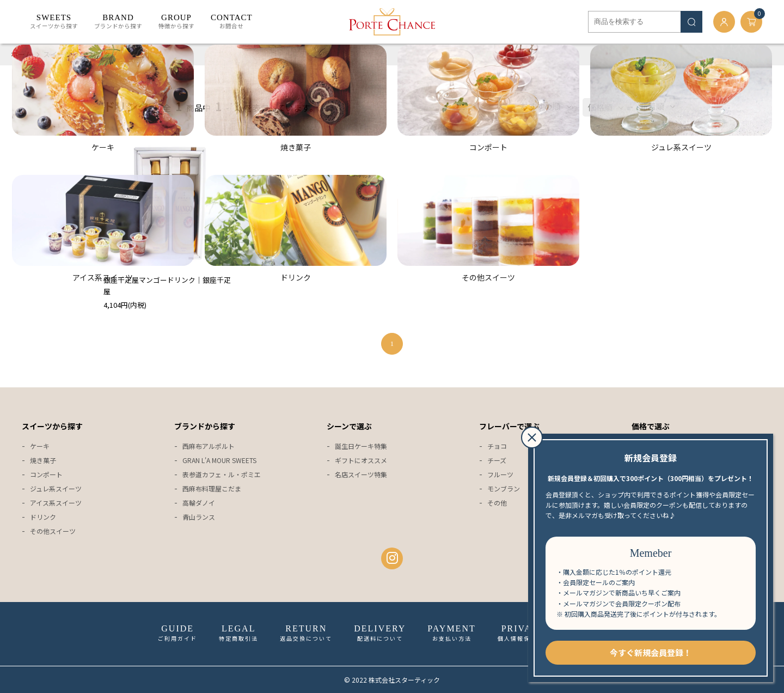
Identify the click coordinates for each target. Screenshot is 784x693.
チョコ (497, 446)
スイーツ (57, 54)
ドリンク (96, 54)
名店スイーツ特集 (361, 474)
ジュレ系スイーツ (56, 488)
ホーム (22, 54)
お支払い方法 (451, 633)
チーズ (497, 460)
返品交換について (306, 633)
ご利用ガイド (177, 633)
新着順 (652, 106)
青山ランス (199, 517)
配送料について (380, 633)
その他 (497, 503)
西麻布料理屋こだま (212, 488)
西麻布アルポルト (209, 446)
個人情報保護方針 (524, 633)
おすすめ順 (540, 106)
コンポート (46, 474)
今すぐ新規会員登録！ (651, 652)
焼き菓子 (43, 460)
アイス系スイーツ (56, 503)
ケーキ (40, 446)
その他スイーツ (53, 531)
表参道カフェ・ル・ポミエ (222, 474)
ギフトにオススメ (361, 460)
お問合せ (232, 22)
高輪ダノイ (199, 503)
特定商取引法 (238, 633)
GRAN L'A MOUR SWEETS (219, 460)
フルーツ (500, 474)
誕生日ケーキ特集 (361, 446)
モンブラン (504, 488)
